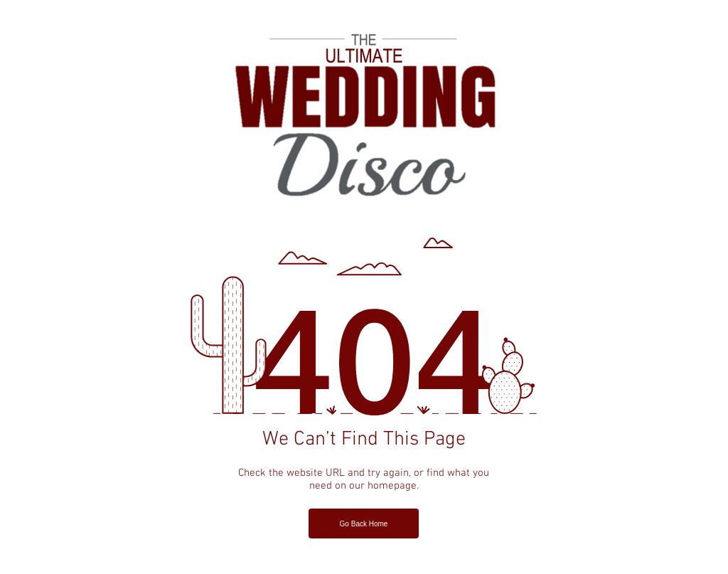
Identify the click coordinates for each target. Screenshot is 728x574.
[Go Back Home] (364, 523)
